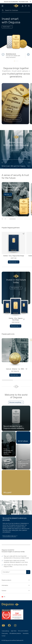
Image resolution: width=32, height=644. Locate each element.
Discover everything (16, 402)
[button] (23, 234)
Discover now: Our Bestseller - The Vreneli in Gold (16, 2)
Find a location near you (10, 536)
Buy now (8, 194)
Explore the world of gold (13, 115)
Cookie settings (5, 631)
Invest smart (7, 27)
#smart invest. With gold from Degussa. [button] (14, 166)
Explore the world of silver (13, 120)
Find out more (16, 150)
